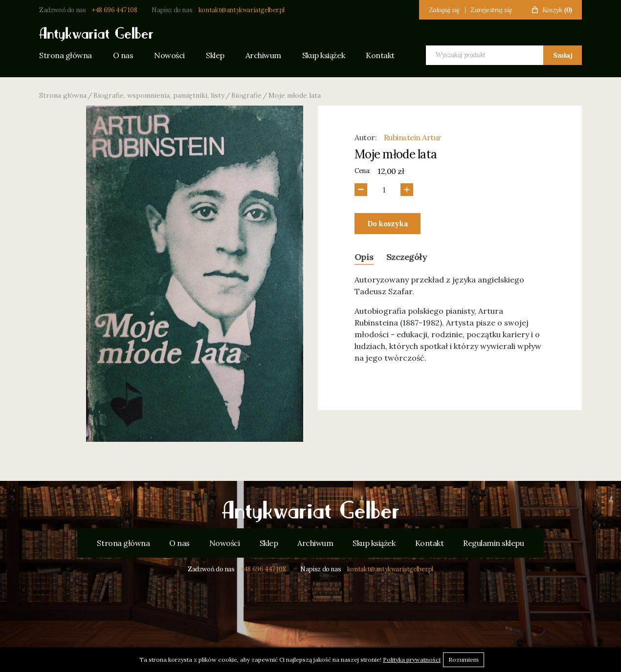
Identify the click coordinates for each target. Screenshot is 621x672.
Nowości (169, 55)
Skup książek (323, 55)
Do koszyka (388, 224)
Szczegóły (407, 257)
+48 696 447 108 (114, 10)
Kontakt (380, 55)
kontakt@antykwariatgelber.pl (242, 10)
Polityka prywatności (412, 660)
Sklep (215, 55)
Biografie (246, 95)
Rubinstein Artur (413, 137)
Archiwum (263, 55)
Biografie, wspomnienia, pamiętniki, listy (159, 95)
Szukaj (563, 55)
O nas (123, 55)
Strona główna (66, 55)
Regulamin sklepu (493, 543)
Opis (364, 257)
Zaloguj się (444, 10)
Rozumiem (464, 660)
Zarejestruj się (491, 10)
